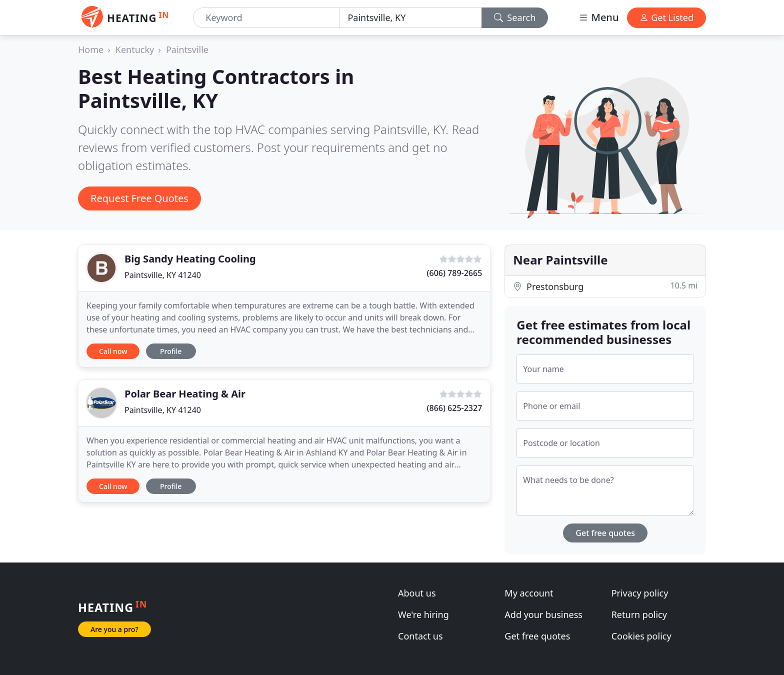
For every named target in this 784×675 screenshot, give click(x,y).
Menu (598, 17)
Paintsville (187, 49)
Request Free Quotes (139, 198)
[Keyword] (266, 18)
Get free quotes (605, 533)
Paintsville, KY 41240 (163, 275)
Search (515, 17)
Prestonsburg (605, 286)
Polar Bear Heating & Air (185, 394)
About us (417, 593)
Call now (113, 351)
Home (91, 49)
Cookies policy (641, 636)
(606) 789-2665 (455, 273)
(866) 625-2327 (455, 408)
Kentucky (135, 49)
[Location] (410, 18)
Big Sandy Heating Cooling (190, 259)
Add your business (543, 614)
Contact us (420, 636)
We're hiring (423, 614)
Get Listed (666, 17)
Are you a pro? (114, 629)
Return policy (639, 614)
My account (529, 593)
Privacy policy (640, 593)
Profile (171, 351)
